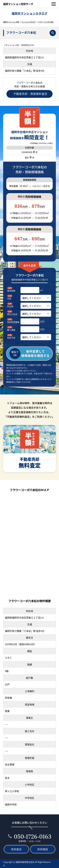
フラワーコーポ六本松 (46, 22)
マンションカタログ (28, 22)
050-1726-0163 (33, 836)
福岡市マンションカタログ (30, 13)
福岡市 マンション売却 (11, 22)
